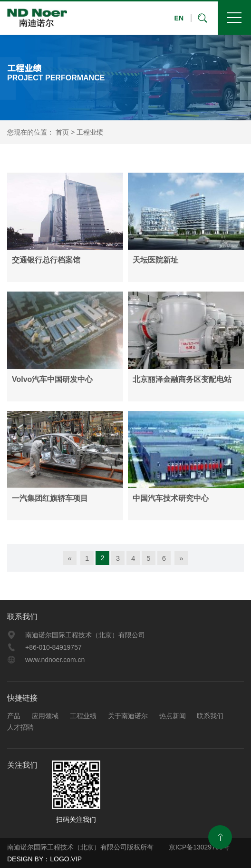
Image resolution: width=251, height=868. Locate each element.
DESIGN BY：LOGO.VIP (44, 859)
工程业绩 (90, 132)
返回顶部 (220, 837)
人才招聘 (20, 727)
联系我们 (22, 617)
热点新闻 (173, 716)
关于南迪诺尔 (128, 716)
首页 (62, 132)
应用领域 (45, 716)
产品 (14, 716)
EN (179, 18)
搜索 (204, 18)
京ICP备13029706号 (198, 847)
